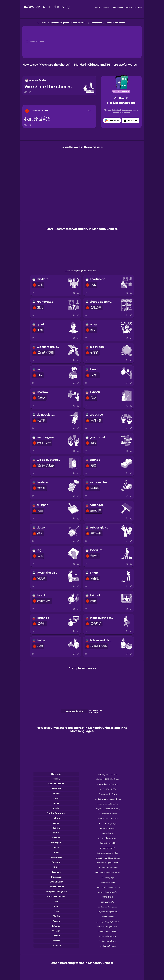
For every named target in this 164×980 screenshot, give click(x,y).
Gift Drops (138, 7)
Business (129, 7)
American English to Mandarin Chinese (69, 23)
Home (44, 23)
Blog (114, 7)
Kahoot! (120, 7)
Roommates (96, 23)
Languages (106, 7)
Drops (98, 7)
